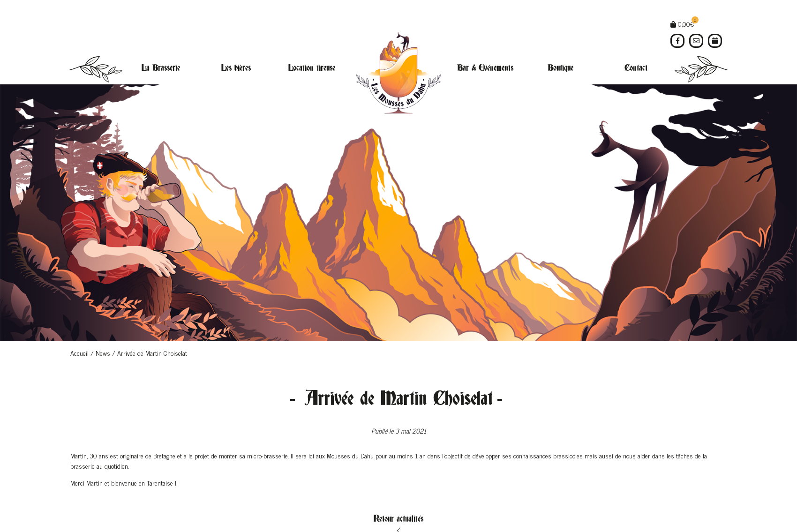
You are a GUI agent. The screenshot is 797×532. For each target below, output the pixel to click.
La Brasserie (161, 68)
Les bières (236, 68)
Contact (636, 68)
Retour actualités (398, 519)
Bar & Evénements (485, 68)
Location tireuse (312, 68)
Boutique (560, 68)
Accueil (79, 353)
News (103, 353)
